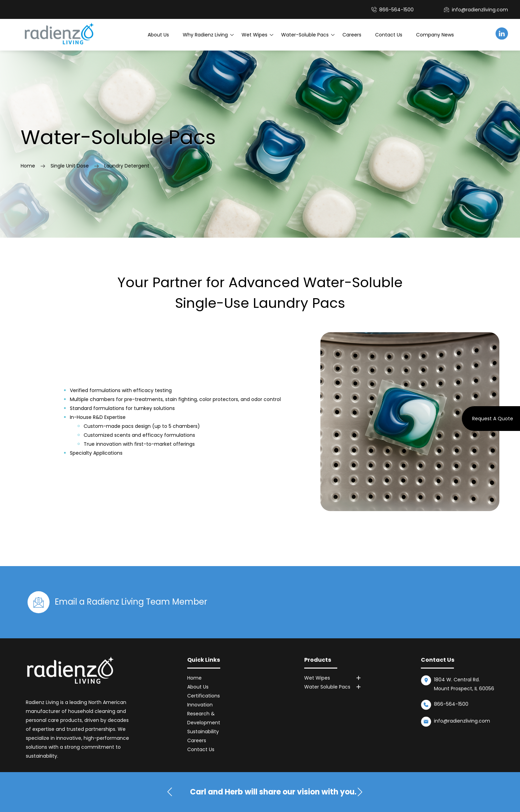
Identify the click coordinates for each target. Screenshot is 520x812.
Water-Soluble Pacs (305, 35)
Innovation (200, 705)
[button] (360, 792)
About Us (158, 35)
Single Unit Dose (70, 166)
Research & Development (204, 718)
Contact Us (389, 35)
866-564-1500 (451, 704)
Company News (435, 35)
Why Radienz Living (205, 35)
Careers (352, 35)
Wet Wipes (254, 35)
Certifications (204, 696)
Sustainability (203, 732)
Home (28, 166)
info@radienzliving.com (480, 10)
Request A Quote (493, 419)
